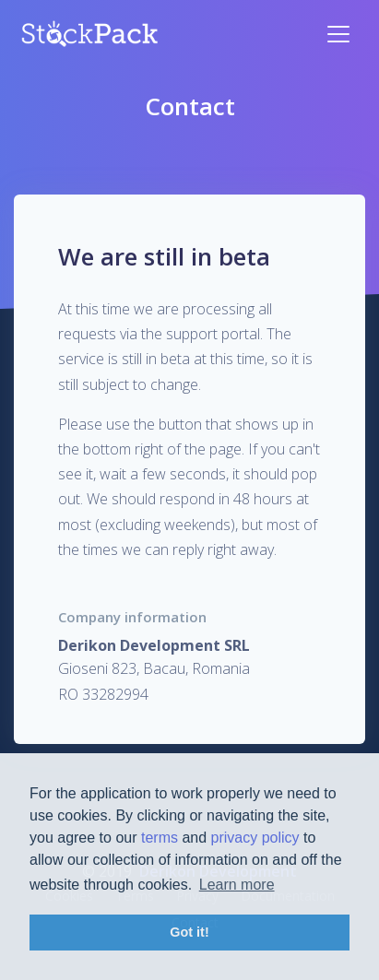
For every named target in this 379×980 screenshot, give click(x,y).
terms (160, 838)
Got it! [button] (189, 932)
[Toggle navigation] (338, 34)
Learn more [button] (237, 885)
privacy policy (255, 838)
